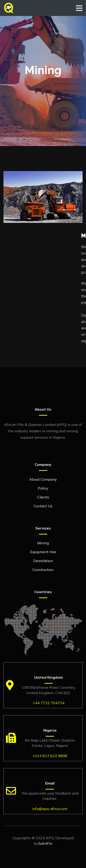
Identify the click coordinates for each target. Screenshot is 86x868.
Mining (43, 543)
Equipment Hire (43, 552)
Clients (43, 497)
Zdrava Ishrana (33, 853)
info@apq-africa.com (50, 809)
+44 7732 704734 (49, 703)
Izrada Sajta (56, 853)
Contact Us (43, 506)
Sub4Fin (45, 843)
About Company (43, 479)
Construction (43, 570)
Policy (43, 488)
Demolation (43, 561)
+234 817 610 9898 (50, 756)
